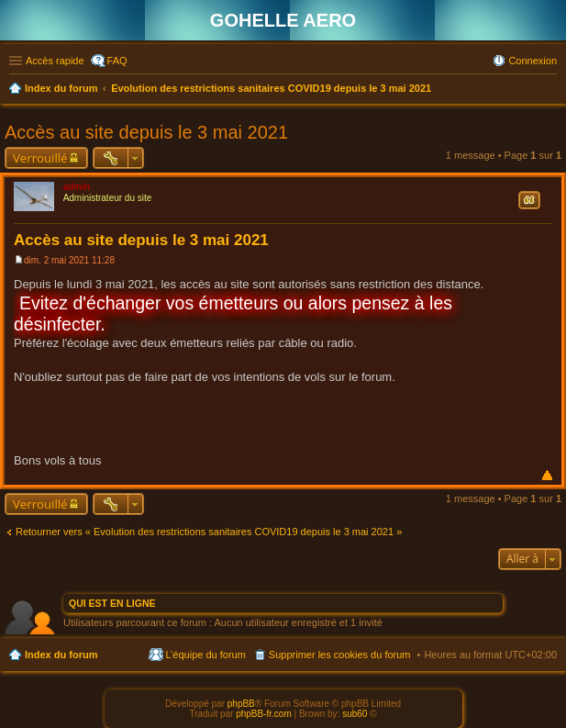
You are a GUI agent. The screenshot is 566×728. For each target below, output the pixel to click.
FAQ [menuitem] (117, 61)
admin (77, 187)
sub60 (355, 714)
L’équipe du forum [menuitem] (205, 655)
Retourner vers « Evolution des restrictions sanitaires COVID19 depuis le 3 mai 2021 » (209, 532)
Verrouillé (40, 158)
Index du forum (61, 655)
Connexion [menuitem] (533, 61)
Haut (547, 475)
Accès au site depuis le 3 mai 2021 (146, 132)
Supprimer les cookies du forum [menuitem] (340, 655)
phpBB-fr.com (264, 714)
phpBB (241, 704)
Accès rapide (55, 61)
